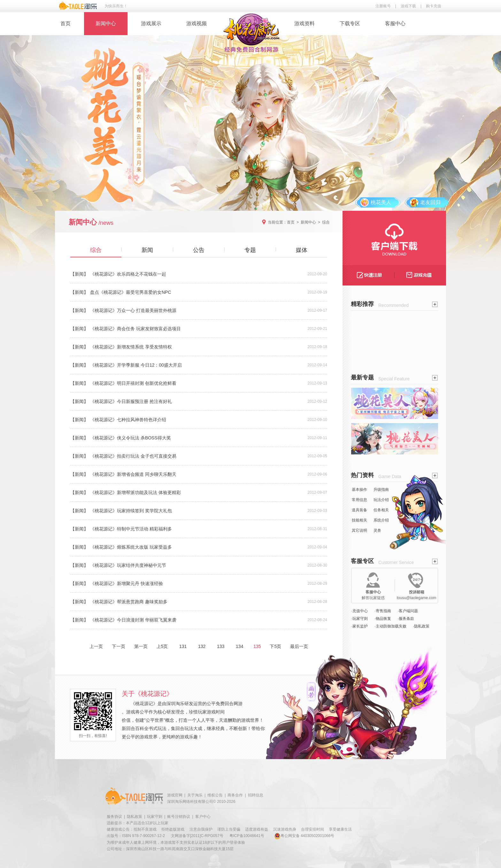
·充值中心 (360, 611)
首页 (66, 23)
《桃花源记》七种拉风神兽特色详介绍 (128, 420)
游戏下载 (408, 6)
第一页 (141, 646)
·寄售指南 (383, 611)
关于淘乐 (195, 795)
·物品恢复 (383, 619)
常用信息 (359, 500)
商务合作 (235, 795)
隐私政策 (135, 817)
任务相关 (381, 510)
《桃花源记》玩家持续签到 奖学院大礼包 (131, 511)
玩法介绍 (381, 500)
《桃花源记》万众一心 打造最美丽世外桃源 (133, 310)
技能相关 (359, 520)
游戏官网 (175, 795)
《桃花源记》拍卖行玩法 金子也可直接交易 (133, 456)
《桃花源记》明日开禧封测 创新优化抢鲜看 (133, 383)
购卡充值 (434, 6)
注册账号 (383, 6)
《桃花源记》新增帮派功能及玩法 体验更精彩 (135, 492)
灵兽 (377, 530)
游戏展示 (151, 23)
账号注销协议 (179, 817)
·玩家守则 (360, 619)
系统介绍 (381, 520)
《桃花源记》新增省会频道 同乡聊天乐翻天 (133, 474)
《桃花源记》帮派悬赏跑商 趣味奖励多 (129, 602)
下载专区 (350, 23)
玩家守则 (155, 817)
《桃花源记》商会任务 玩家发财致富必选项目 (135, 329)
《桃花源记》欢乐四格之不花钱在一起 (128, 274)
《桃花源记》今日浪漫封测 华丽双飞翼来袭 (133, 620)
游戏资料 (304, 23)
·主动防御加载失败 (390, 626)
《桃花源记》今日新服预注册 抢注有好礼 (131, 401)
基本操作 (359, 490)
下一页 (119, 646)
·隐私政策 (421, 626)
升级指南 (381, 490)
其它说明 (359, 530)
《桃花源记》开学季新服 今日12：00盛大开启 (136, 365)
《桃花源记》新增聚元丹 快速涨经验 (127, 583)
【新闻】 (79, 274)
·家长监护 (360, 626)
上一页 (96, 646)
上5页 (162, 646)
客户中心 (203, 817)
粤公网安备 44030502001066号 (304, 836)
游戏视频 (197, 23)
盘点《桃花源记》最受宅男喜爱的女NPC (131, 292)
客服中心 (395, 23)
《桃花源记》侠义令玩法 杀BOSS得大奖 (131, 438)
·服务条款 (406, 619)
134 (239, 646)
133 (221, 646)
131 (183, 646)
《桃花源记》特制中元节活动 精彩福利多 (131, 529)
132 (202, 646)
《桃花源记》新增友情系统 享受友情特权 (131, 347)
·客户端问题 (408, 611)
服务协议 (114, 817)
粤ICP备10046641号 (247, 836)
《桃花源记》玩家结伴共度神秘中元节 (128, 565)
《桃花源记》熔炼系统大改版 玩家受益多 (131, 547)
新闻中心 (106, 23)
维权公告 (215, 795)
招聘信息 (256, 795)
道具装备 (359, 510)
